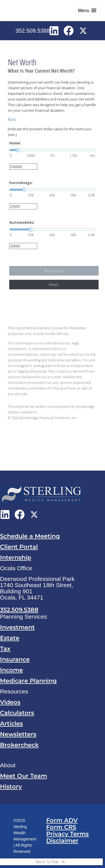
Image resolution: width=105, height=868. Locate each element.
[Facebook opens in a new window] (69, 30)
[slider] (52, 150)
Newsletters (18, 734)
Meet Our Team (24, 776)
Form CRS (61, 827)
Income (11, 670)
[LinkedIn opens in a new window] (54, 30)
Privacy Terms (67, 834)
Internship (16, 557)
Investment (17, 627)
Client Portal (19, 547)
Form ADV (62, 820)
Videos (10, 702)
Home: (15, 143)
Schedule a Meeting (30, 536)
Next (54, 285)
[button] (87, 11)
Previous (54, 271)
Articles (11, 723)
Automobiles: (22, 222)
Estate (10, 638)
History (11, 787)
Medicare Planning (28, 681)
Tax (5, 649)
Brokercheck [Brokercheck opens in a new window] (19, 745)
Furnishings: (21, 183)
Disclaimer (62, 841)
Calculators (17, 713)
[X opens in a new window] (83, 30)
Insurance (15, 659)
